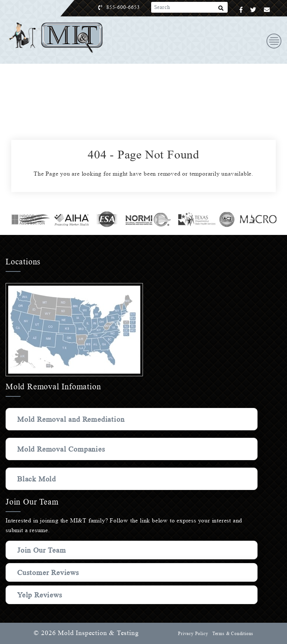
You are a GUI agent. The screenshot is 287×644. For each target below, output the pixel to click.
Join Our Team (43, 550)
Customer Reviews (49, 572)
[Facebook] (241, 10)
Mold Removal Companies (63, 449)
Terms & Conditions (233, 634)
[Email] (267, 10)
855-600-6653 (131, 7)
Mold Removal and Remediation (73, 419)
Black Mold (37, 479)
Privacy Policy (192, 634)
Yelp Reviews (40, 595)
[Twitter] (253, 10)
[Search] (221, 10)
